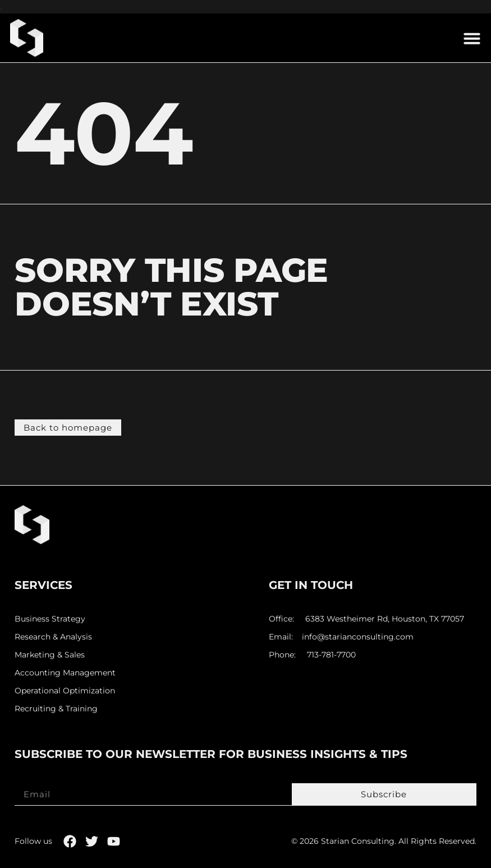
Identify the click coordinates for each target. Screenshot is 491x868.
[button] (472, 38)
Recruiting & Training (56, 709)
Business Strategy (50, 619)
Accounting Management (65, 673)
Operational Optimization (65, 691)
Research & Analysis (53, 637)
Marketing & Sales (50, 655)
